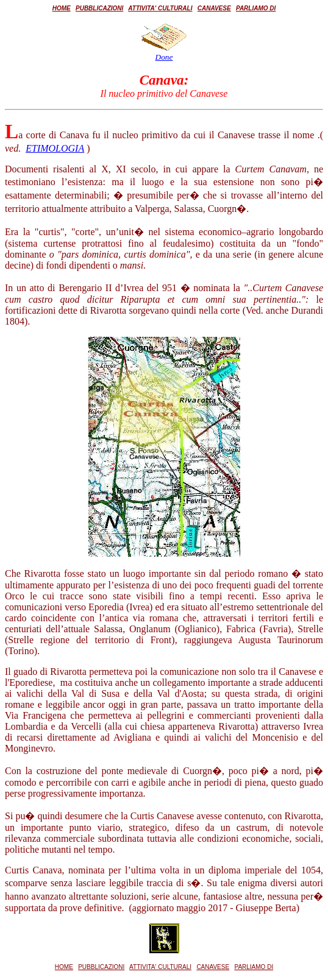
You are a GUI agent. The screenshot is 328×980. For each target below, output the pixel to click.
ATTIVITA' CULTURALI (160, 8)
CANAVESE (214, 8)
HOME (62, 8)
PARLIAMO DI (256, 8)
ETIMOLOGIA (55, 148)
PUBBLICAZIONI (99, 8)
